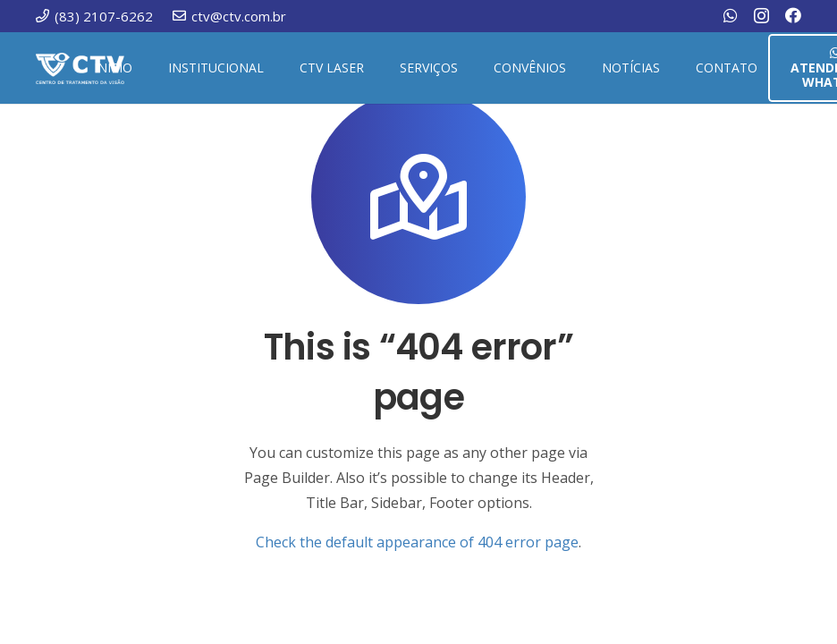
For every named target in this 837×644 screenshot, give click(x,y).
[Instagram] (761, 16)
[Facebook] (793, 15)
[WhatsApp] (731, 15)
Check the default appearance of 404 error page (417, 542)
